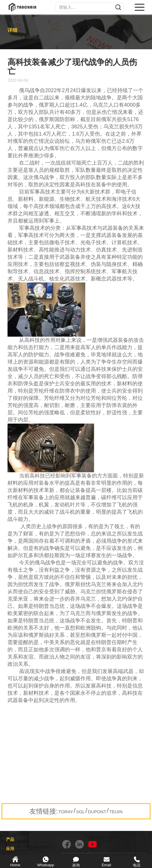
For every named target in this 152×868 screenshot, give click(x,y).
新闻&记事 (17, 37)
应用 (10, 849)
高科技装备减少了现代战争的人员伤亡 (65, 37)
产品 (10, 839)
